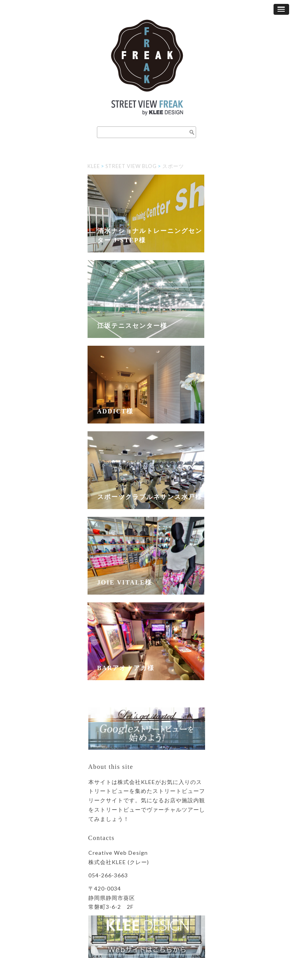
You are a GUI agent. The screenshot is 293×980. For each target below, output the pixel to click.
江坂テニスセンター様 (132, 326)
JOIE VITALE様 (125, 582)
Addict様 (115, 411)
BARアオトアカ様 (126, 668)
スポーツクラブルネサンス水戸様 (150, 497)
